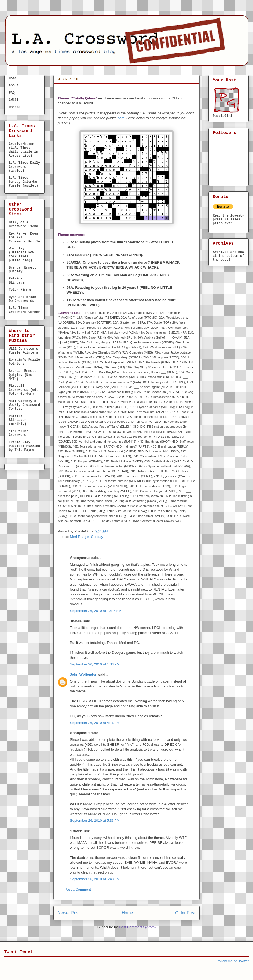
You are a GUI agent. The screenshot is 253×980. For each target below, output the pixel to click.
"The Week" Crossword (18, 433)
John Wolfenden (84, 675)
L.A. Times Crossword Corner (24, 310)
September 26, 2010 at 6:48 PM (95, 879)
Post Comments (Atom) (137, 927)
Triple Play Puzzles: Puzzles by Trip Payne (24, 446)
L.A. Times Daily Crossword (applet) (24, 167)
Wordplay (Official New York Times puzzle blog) (21, 255)
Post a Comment (78, 889)
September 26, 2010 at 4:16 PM (95, 723)
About (14, 86)
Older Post (185, 913)
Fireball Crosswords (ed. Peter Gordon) (23, 390)
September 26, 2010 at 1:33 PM (95, 664)
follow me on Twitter (233, 961)
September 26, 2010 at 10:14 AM (96, 611)
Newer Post (69, 913)
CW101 (14, 100)
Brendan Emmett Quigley (22, 270)
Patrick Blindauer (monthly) (18, 420)
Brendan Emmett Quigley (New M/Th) (22, 375)
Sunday (97, 537)
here (121, 118)
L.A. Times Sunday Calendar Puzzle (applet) (23, 182)
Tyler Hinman (20, 290)
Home (128, 913)
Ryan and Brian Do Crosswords (22, 299)
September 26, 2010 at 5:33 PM (95, 821)
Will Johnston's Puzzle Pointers (23, 351)
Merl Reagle (80, 537)
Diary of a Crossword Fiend (23, 224)
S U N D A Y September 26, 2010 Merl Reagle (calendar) (99, 91)
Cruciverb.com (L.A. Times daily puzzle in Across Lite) (23, 150)
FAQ (12, 93)
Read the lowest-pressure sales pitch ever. (228, 220)
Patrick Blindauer (18, 281)
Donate (15, 107)
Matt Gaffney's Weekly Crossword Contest (24, 405)
